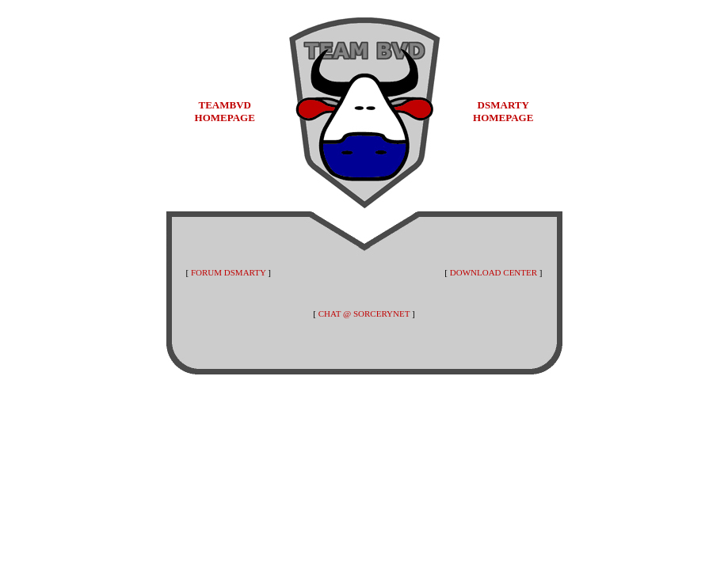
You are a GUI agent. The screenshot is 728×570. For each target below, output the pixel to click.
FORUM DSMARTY (229, 272)
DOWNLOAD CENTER (494, 272)
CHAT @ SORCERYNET (364, 313)
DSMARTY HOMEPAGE (503, 111)
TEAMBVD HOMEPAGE (225, 111)
